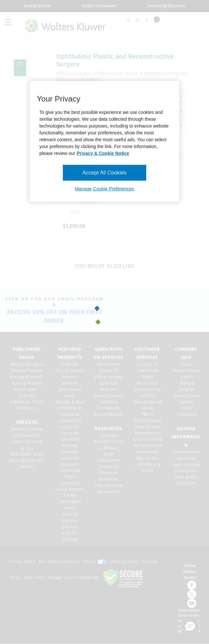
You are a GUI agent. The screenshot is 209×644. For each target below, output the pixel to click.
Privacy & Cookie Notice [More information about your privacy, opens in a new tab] (103, 153)
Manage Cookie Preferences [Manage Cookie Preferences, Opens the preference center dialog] (104, 189)
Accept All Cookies (104, 173)
